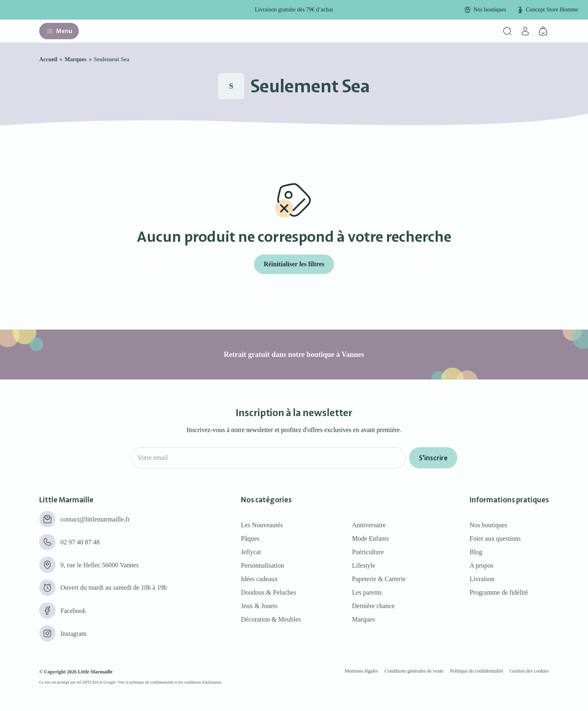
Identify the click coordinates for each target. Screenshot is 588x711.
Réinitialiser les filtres (294, 264)
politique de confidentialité (151, 682)
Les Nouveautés (262, 525)
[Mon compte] (525, 31)
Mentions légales (361, 671)
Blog (476, 552)
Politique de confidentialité (477, 671)
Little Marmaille (95, 672)
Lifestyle (364, 565)
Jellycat (251, 552)
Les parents (367, 592)
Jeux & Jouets (259, 606)
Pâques (250, 538)
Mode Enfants (370, 538)
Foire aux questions (495, 538)
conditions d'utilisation (203, 682)
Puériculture (368, 552)
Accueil (48, 59)
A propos (481, 565)
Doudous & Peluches (268, 592)
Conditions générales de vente (414, 671)
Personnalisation (263, 565)
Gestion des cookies (529, 671)
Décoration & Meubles (271, 619)
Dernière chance (373, 606)
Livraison (482, 579)
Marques (75, 59)
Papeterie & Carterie (379, 579)
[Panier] (543, 31)
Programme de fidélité (499, 592)
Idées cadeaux (259, 579)
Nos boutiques (488, 525)
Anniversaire (369, 525)
